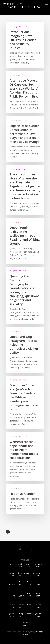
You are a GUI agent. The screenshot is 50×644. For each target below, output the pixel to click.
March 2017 (29, 595)
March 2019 (29, 583)
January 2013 (38, 615)
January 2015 (12, 615)
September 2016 (21, 606)
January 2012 (25, 624)
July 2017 (21, 596)
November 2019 (21, 574)
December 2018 (38, 583)
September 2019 (29, 574)
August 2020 (12, 574)
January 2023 (29, 565)
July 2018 (12, 596)
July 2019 (12, 584)
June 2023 (11, 565)
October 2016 (12, 606)
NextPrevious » (8, 532)
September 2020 (37, 565)
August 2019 (38, 574)
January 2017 (38, 595)
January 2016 (38, 606)
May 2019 (21, 583)
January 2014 (21, 615)
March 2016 (29, 606)
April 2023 (20, 565)
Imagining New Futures (18, 26)
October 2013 (29, 615)
